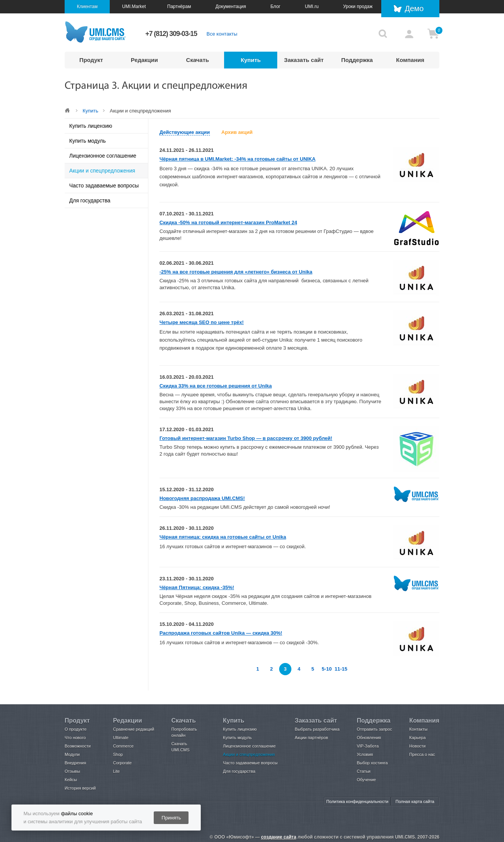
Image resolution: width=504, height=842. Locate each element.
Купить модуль (88, 141)
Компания (410, 60)
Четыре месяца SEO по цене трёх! (202, 322)
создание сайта (279, 837)
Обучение (366, 780)
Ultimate (120, 738)
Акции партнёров (311, 738)
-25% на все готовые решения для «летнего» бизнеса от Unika (236, 272)
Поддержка (357, 60)
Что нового (75, 738)
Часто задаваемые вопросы (104, 186)
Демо (414, 8)
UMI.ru (312, 7)
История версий (80, 788)
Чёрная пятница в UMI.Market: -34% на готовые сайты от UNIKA (237, 159)
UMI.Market (134, 7)
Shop (118, 754)
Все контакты (222, 34)
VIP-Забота (368, 746)
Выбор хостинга (372, 763)
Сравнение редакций (133, 729)
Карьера (417, 738)
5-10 (327, 669)
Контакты (418, 729)
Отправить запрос (374, 729)
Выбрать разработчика (317, 729)
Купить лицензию (91, 126)
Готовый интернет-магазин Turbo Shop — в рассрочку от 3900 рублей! (246, 438)
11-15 (341, 669)
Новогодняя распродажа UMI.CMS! (202, 498)
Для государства (90, 200)
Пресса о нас (422, 754)
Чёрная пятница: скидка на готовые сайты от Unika (223, 537)
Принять (172, 818)
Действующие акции (185, 132)
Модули (72, 754)
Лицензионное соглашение (103, 156)
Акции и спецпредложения (102, 171)
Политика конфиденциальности (357, 801)
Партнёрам (179, 7)
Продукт (91, 60)
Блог (275, 7)
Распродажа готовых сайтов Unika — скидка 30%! (221, 633)
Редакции (144, 60)
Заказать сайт (304, 60)
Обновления (369, 738)
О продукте (76, 729)
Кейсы (71, 780)
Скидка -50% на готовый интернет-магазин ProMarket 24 (228, 222)
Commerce (123, 746)
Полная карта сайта (415, 801)
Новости (417, 746)
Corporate (122, 763)
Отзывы (72, 771)
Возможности (78, 746)
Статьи (364, 771)
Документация (231, 7)
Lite (116, 771)
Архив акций (237, 132)
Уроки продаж (358, 7)
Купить (250, 60)
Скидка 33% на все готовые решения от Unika (216, 386)
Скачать (198, 60)
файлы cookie (77, 813)
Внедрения (75, 763)
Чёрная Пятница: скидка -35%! (197, 587)
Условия (365, 754)
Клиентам (87, 7)
